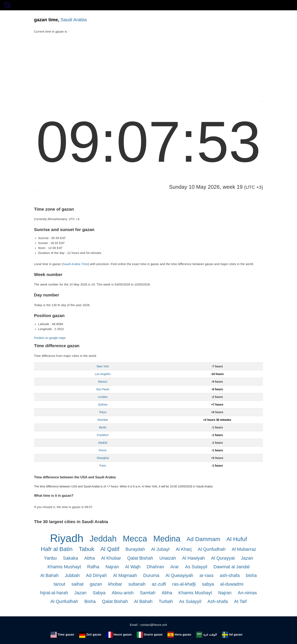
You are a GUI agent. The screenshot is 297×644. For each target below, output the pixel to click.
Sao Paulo (103, 389)
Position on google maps (50, 338)
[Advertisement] (148, 69)
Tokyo (103, 412)
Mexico (103, 382)
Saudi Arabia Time (75, 264)
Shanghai (103, 458)
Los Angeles (103, 374)
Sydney (103, 405)
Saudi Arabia (74, 20)
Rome (103, 450)
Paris (103, 466)
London (103, 397)
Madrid (103, 443)
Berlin (103, 427)
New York (103, 366)
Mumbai (103, 420)
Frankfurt (103, 435)
